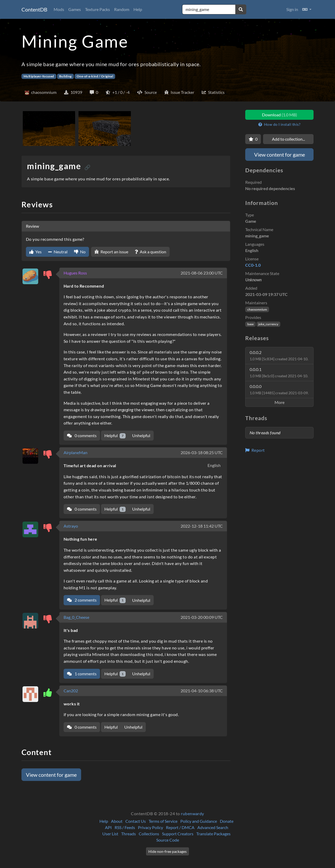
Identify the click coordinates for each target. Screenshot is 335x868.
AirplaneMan (76, 452)
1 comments (82, 674)
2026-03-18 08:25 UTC (202, 452)
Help (138, 9)
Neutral (58, 252)
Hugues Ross (75, 273)
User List (110, 834)
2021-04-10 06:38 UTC (202, 691)
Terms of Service (163, 821)
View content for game (51, 775)
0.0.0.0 (279, 389)
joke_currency (268, 324)
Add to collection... (288, 139)
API (108, 827)
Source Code (168, 840)
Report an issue (111, 252)
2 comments (82, 600)
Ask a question (150, 252)
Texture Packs (97, 9)
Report (255, 450)
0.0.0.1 (279, 372)
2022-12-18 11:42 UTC (202, 526)
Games (75, 9)
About (117, 821)
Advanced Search (213, 827)
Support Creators (178, 834)
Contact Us (136, 821)
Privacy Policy (150, 827)
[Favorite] (253, 139)
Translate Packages (213, 834)
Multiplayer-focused (39, 76)
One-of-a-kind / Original (95, 76)
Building (65, 76)
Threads (129, 834)
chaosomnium (257, 309)
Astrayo (71, 526)
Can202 (71, 691)
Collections (149, 834)
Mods (59, 9)
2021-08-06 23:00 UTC (202, 273)
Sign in (292, 9)
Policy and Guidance (199, 821)
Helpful (115, 436)
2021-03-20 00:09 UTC (202, 617)
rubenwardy (192, 813)
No (80, 252)
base (250, 324)
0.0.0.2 (279, 355)
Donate (227, 821)
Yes (35, 252)
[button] (307, 9)
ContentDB (34, 9)
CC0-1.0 (253, 265)
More (280, 402)
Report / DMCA (180, 827)
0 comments (82, 435)
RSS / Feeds (125, 827)
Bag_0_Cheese (76, 617)
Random (122, 9)
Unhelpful (141, 435)
